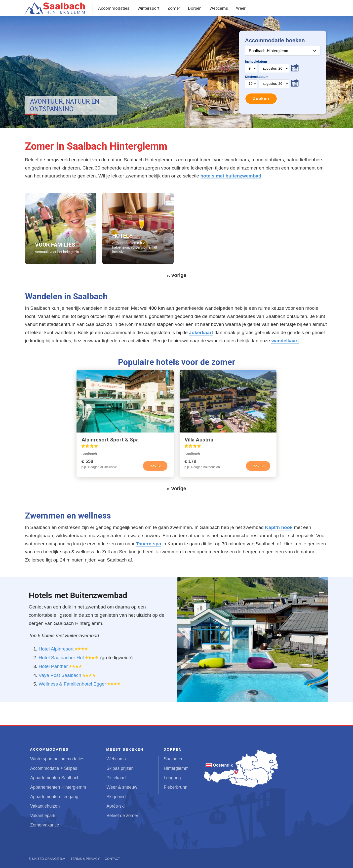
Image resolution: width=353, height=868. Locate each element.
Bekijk (155, 466)
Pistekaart (116, 778)
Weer (241, 8)
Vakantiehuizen (45, 806)
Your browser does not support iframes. (283, 72)
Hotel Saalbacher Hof (61, 658)
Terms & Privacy (85, 859)
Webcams (219, 8)
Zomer (174, 8)
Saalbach (173, 759)
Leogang (172, 778)
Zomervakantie (45, 825)
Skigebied (116, 797)
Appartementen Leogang (54, 797)
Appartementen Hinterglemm (58, 787)
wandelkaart (285, 341)
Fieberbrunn (176, 787)
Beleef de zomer (122, 816)
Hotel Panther (53, 666)
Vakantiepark (43, 816)
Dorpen (195, 8)
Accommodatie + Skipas (54, 768)
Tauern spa (148, 544)
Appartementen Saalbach (55, 778)
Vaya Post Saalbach (60, 675)
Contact (113, 859)
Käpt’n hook (279, 527)
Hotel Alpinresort (56, 649)
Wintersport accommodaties (57, 759)
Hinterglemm (176, 768)
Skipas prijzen (120, 768)
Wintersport (148, 8)
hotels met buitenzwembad (231, 176)
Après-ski (115, 806)
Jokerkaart (201, 332)
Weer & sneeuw (122, 787)
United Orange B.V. (49, 859)
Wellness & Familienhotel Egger (73, 684)
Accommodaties (114, 8)
